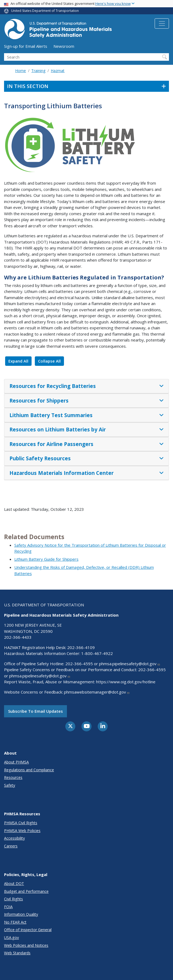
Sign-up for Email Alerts (26, 46)
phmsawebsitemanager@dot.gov (97, 692)
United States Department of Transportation (45, 11)
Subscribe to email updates (35, 711)
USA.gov (11, 937)
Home (21, 71)
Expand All (18, 361)
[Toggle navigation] (162, 23)
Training (38, 71)
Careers (11, 846)
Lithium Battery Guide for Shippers (46, 559)
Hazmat (58, 71)
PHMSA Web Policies (22, 831)
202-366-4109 (81, 647)
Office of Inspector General (28, 930)
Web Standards (17, 953)
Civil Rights (13, 899)
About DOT (14, 883)
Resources (13, 777)
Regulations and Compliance (29, 770)
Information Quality (21, 914)
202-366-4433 (18, 637)
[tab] (86, 386)
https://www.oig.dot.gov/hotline (126, 682)
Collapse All (49, 361)
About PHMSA (16, 762)
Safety (10, 785)
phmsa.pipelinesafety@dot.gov (130, 664)
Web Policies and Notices (26, 945)
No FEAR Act (15, 922)
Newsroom (64, 46)
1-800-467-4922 (97, 653)
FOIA (8, 907)
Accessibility (14, 838)
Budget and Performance (26, 891)
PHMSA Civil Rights (21, 823)
